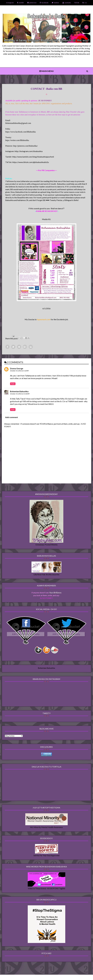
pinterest (32, 3)
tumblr (21, 3)
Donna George (17, 370)
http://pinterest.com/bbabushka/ (26, 147)
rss (85, 3)
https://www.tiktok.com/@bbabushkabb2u (31, 163)
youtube (67, 3)
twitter (56, 3)
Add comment (12, 419)
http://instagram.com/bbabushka (29, 152)
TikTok (77, 3)
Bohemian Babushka (19, 393)
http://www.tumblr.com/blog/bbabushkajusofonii (33, 158)
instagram (10, 3)
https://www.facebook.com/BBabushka (21, 133)
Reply (13, 385)
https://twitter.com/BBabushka (17, 141)
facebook (44, 3)
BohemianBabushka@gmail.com (18, 124)
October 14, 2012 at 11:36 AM (20, 395)
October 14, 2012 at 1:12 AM (19, 372)
